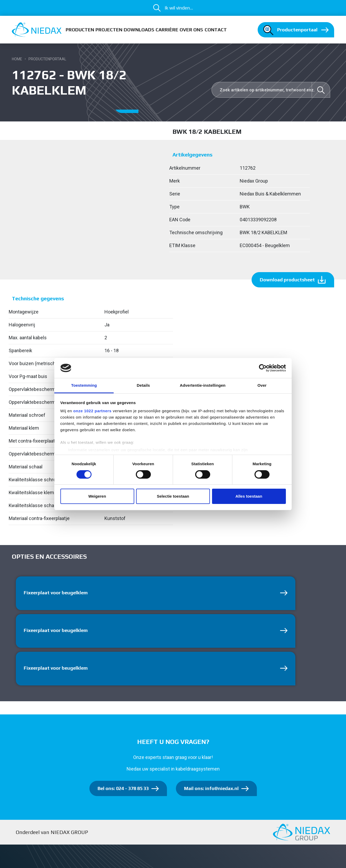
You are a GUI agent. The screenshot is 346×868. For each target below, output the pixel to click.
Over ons (191, 30)
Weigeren (97, 496)
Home (17, 59)
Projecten (109, 30)
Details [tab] (143, 385)
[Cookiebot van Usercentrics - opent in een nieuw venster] (263, 368)
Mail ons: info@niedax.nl (211, 788)
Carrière (167, 30)
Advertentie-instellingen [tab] (203, 385)
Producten (80, 30)
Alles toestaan (249, 496)
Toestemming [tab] (84, 385)
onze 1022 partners (92, 411)
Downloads (139, 30)
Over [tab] (262, 385)
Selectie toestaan (173, 496)
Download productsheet (287, 280)
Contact (216, 30)
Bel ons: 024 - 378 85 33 (123, 788)
